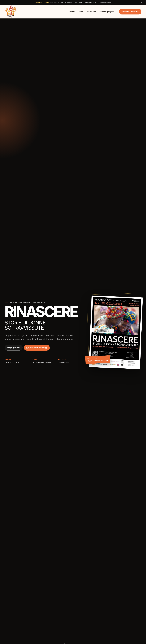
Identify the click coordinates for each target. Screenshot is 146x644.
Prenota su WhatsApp (130, 11)
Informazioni (91, 12)
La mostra (71, 12)
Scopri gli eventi (14, 348)
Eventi (81, 12)
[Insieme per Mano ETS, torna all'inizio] (11, 12)
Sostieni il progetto (107, 12)
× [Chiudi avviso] (142, 2)
